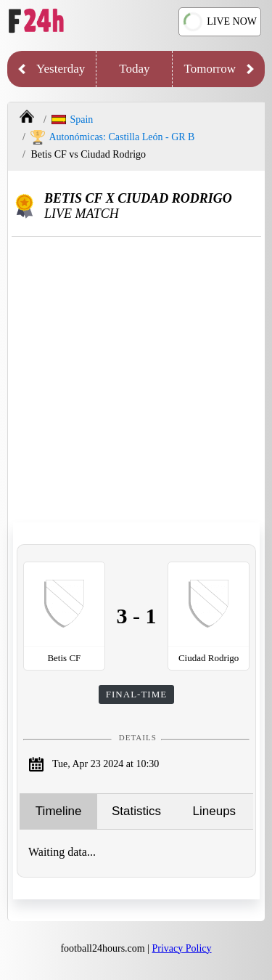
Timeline (59, 811)
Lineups (215, 811)
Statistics (136, 811)
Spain (72, 120)
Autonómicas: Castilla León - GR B (112, 137)
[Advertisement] (136, 380)
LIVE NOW (219, 22)
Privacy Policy (182, 948)
